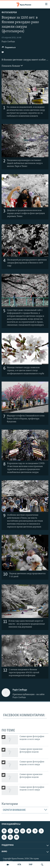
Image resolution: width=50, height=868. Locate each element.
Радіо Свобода (8, 42)
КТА (19, 865)
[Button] (9, 48)
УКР (31, 865)
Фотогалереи (9, 13)
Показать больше (12, 66)
